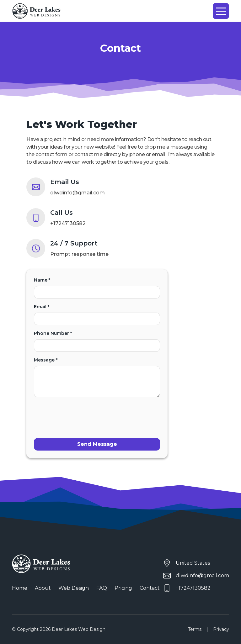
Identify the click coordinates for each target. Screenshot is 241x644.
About (43, 588)
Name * (97, 288)
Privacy (221, 629)
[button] (221, 11)
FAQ (102, 588)
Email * (97, 314)
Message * (97, 377)
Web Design (74, 588)
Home (20, 588)
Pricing (123, 588)
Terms (195, 629)
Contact (150, 588)
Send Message (97, 444)
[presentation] (82, 414)
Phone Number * (97, 341)
